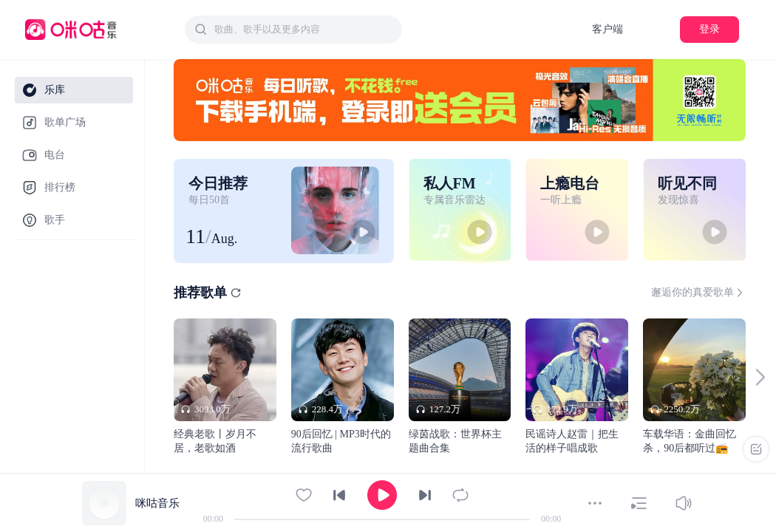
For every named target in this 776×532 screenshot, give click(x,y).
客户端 (607, 29)
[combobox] (293, 30)
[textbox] (304, 30)
